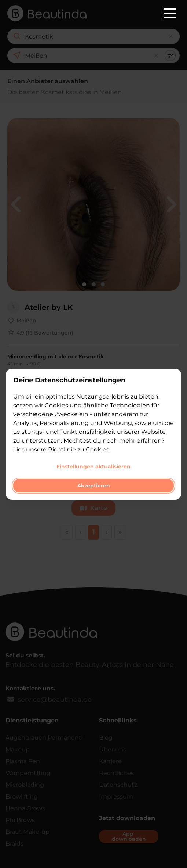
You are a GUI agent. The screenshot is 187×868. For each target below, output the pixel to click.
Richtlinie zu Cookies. (79, 449)
